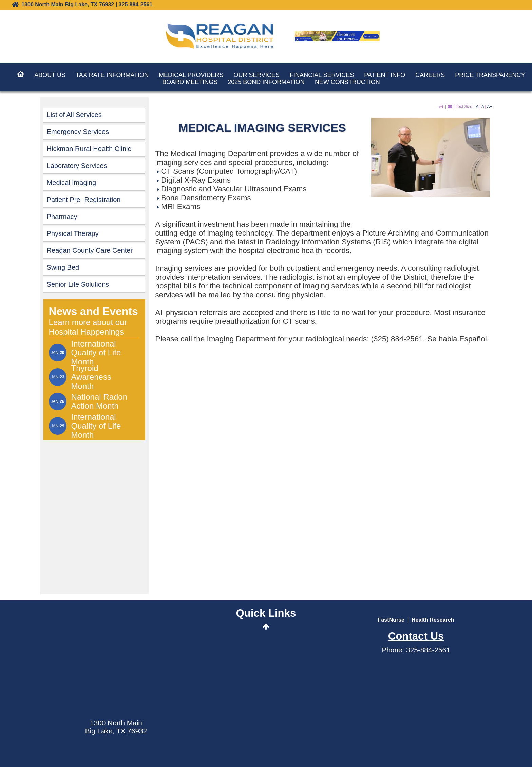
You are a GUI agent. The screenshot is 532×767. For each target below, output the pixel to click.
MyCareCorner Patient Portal (266, 666)
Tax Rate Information (112, 75)
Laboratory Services (77, 166)
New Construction (347, 82)
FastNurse (391, 620)
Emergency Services (78, 132)
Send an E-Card (266, 637)
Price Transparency (490, 75)
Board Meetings (190, 82)
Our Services (256, 75)
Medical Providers (191, 75)
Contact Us (266, 695)
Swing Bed (63, 267)
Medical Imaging (72, 183)
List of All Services (74, 115)
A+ (489, 107)
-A (476, 107)
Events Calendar (266, 650)
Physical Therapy (73, 233)
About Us (50, 75)
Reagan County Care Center (90, 250)
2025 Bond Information (266, 82)
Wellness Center (266, 682)
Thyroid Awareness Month (91, 377)
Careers (430, 75)
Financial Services (322, 75)
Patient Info (385, 75)
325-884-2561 (428, 650)
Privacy (391, 752)
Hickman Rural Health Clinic (89, 149)
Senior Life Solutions (78, 284)
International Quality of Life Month (96, 353)
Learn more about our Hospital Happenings (88, 327)
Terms (370, 752)
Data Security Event (266, 708)
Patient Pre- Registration (84, 200)
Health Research (433, 620)
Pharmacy (62, 217)
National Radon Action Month (99, 401)
